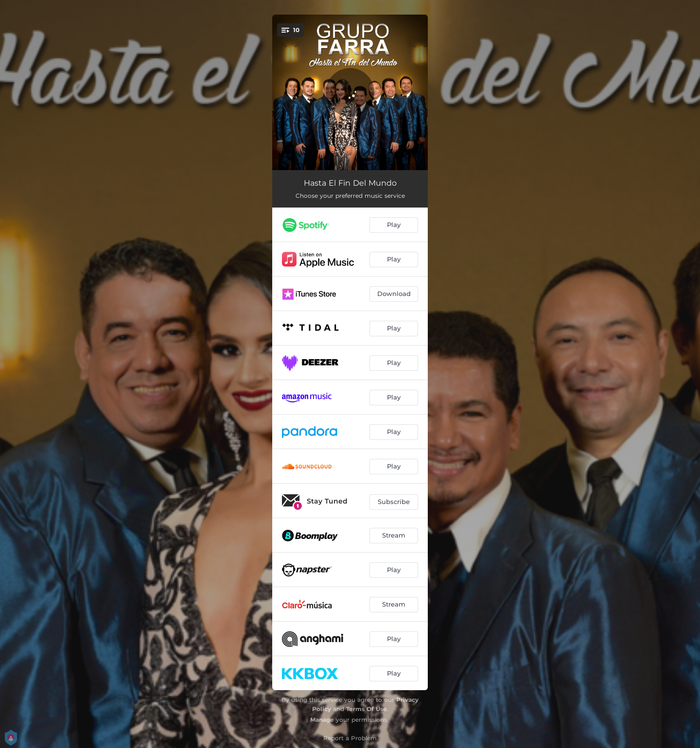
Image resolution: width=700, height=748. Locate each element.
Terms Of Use (367, 709)
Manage (322, 720)
